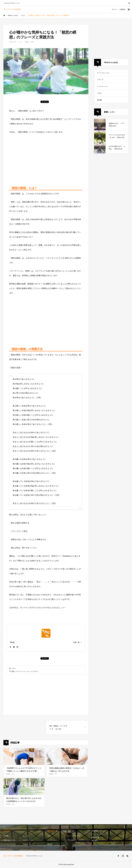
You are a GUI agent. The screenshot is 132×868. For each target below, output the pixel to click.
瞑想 (13, 671)
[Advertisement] (46, 160)
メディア (100, 80)
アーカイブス (72, 840)
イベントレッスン (103, 73)
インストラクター (10, 844)
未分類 (99, 100)
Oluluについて (28, 844)
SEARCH (129, 3)
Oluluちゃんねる (9, 840)
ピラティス (52, 840)
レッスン (26, 836)
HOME (6, 836)
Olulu (12, 642)
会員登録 (122, 9)
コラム (20, 42)
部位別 (50, 844)
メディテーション (21, 671)
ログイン (115, 9)
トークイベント (103, 86)
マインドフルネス (32, 671)
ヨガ (49, 836)
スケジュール (28, 840)
